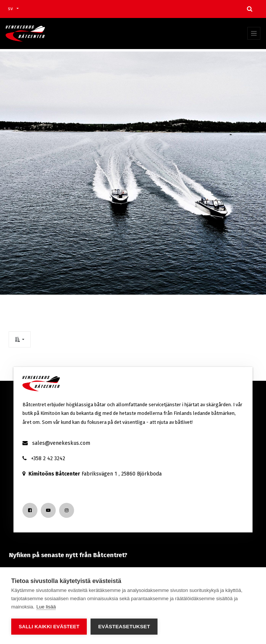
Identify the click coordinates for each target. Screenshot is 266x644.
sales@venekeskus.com (61, 443)
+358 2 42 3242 (48, 458)
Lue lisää (46, 607)
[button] (20, 339)
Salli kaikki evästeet (49, 627)
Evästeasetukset (124, 627)
